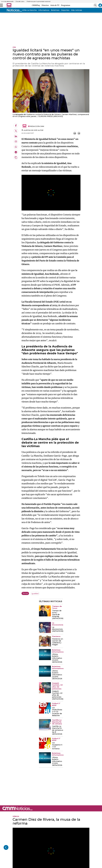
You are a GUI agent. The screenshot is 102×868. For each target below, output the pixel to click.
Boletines (55, 10)
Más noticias (77, 10)
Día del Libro (20, 1)
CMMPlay (36, 5)
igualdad (35, 594)
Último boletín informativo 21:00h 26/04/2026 (57, 761)
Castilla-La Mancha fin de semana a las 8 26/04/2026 (58, 730)
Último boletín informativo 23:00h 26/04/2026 (57, 658)
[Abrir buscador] (95, 5)
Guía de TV (55, 5)
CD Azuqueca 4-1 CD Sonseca (57, 746)
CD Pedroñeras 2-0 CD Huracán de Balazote (57, 712)
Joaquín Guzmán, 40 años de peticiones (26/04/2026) (58, 695)
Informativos (44, 10)
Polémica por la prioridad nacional (39, 1)
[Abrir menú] (1, 5)
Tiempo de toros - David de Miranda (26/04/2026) (58, 615)
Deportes (65, 10)
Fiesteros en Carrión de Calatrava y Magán (58, 642)
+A (75, 133)
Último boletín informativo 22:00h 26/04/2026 (57, 675)
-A (79, 133)
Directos (46, 5)
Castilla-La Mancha (28, 10)
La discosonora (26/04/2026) (58, 629)
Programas (66, 5)
